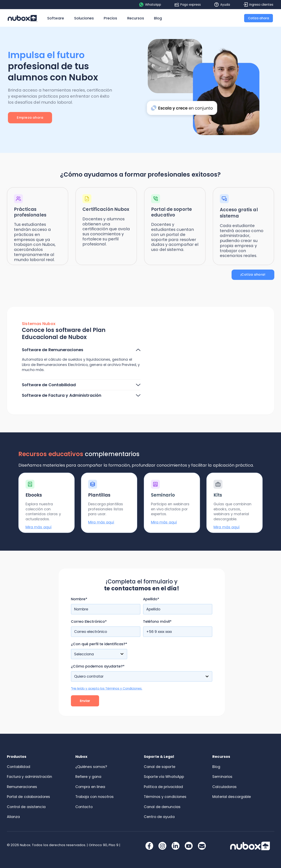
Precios (110, 18)
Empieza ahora (30, 118)
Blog (158, 18)
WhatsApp (150, 5)
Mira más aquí (38, 527)
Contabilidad (19, 767)
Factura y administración (30, 777)
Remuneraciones (22, 787)
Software (56, 18)
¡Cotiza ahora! (253, 275)
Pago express (188, 5)
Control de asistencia (26, 807)
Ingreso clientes (258, 5)
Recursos (136, 18)
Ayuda (222, 5)
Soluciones (84, 18)
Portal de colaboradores (29, 797)
